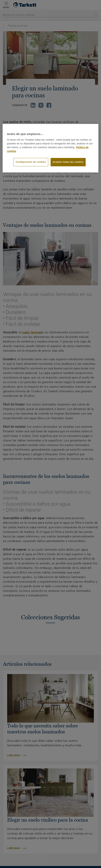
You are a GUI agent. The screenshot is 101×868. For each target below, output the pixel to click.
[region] (51, 148)
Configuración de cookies (31, 162)
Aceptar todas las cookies (68, 162)
